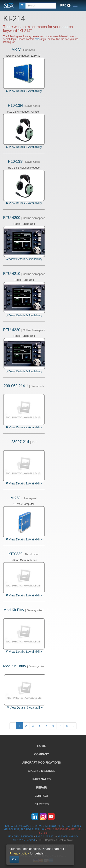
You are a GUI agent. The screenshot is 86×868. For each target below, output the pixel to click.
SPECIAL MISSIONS (42, 771)
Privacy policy (19, 853)
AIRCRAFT (41, 762)
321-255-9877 (61, 830)
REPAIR (42, 787)
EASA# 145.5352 (45, 837)
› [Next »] (73, 726)
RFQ (65, 5)
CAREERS (41, 804)
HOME (42, 746)
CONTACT (42, 796)
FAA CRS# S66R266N (21, 837)
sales (38, 39)
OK (14, 859)
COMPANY (42, 754)
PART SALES (42, 779)
